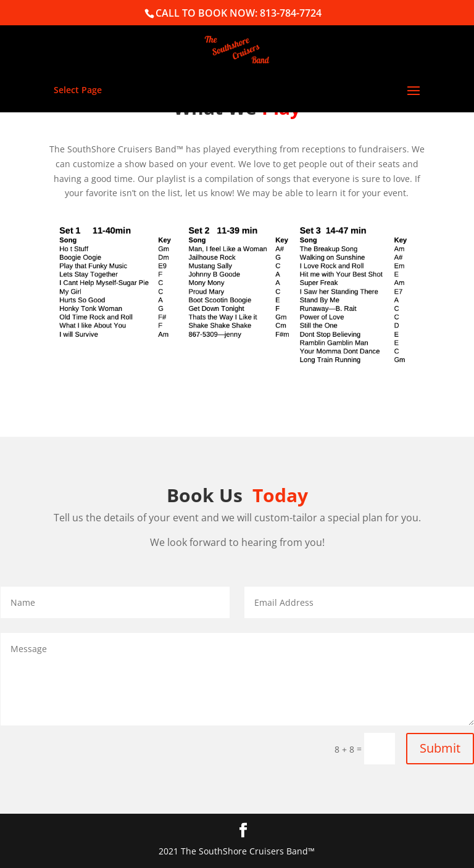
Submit (440, 748)
